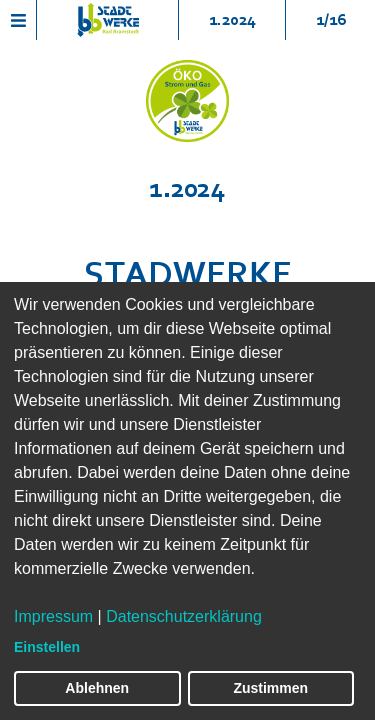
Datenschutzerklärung (184, 616)
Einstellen (47, 647)
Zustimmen (270, 688)
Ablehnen (97, 688)
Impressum (53, 616)
